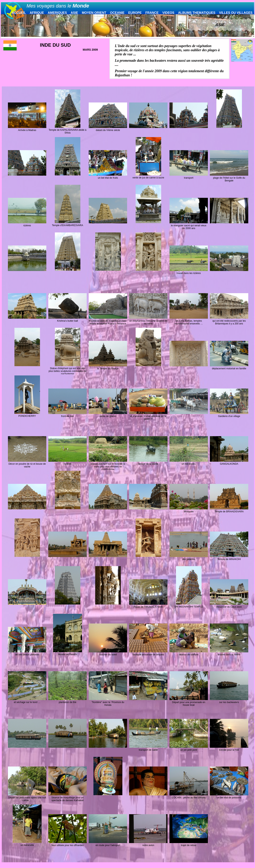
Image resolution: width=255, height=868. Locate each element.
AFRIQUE (37, 13)
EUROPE (135, 13)
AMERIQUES (57, 13)
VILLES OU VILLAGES (236, 13)
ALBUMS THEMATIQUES (197, 13)
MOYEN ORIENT (94, 13)
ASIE (74, 13)
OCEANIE (117, 13)
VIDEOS (168, 13)
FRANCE (152, 13)
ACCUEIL (19, 13)
